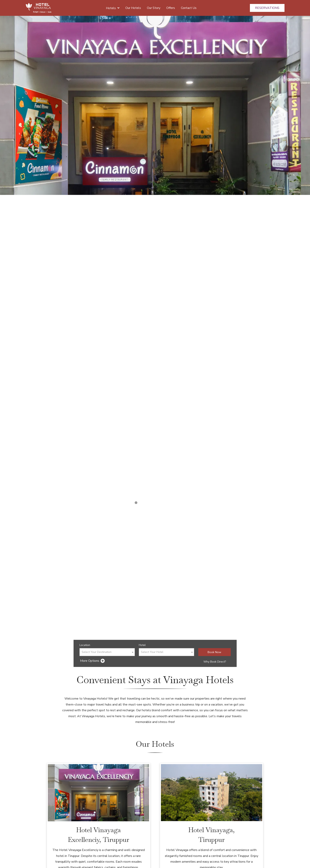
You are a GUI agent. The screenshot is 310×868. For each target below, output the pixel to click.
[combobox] (107, 652)
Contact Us (189, 8)
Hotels (113, 8)
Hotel (142, 645)
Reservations (267, 8)
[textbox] (107, 652)
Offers (171, 8)
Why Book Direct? (215, 662)
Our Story (154, 8)
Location (85, 645)
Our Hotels (133, 8)
